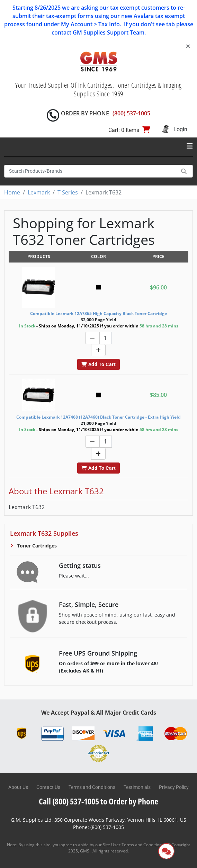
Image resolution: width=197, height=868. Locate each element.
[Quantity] (106, 338)
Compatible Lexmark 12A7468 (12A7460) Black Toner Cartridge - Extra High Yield (98, 417)
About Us (18, 787)
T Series (68, 192)
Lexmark (39, 192)
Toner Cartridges (36, 546)
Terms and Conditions (92, 787)
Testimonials (137, 787)
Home (12, 192)
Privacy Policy (174, 787)
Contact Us (48, 787)
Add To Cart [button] (98, 364)
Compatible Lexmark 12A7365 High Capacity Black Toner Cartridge (98, 313)
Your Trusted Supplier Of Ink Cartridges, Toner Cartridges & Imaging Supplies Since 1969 (98, 89)
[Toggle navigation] (190, 146)
